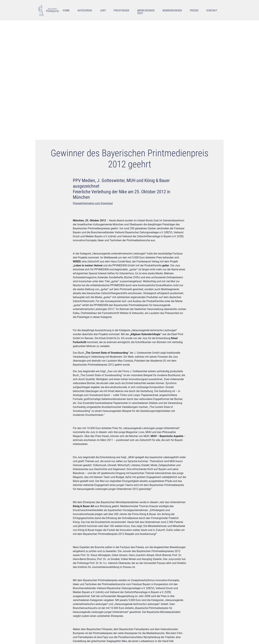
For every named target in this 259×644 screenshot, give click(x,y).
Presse (194, 10)
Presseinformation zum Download (93, 203)
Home (66, 10)
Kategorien (85, 10)
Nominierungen (172, 10)
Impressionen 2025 (146, 12)
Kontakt (212, 10)
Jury (103, 10)
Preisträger (121, 10)
